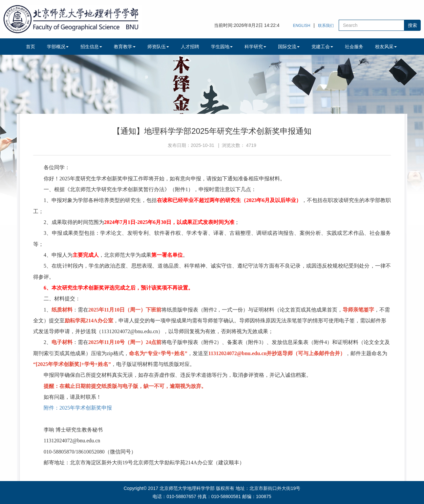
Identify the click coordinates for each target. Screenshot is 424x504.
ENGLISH (302, 26)
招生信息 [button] (91, 47)
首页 (31, 47)
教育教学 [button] (125, 47)
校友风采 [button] (386, 47)
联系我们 (326, 26)
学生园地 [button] (222, 47)
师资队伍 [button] (158, 47)
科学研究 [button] (255, 47)
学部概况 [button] (58, 47)
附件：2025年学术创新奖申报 (78, 408)
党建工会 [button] (322, 47)
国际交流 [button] (289, 47)
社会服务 (354, 47)
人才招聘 (190, 47)
